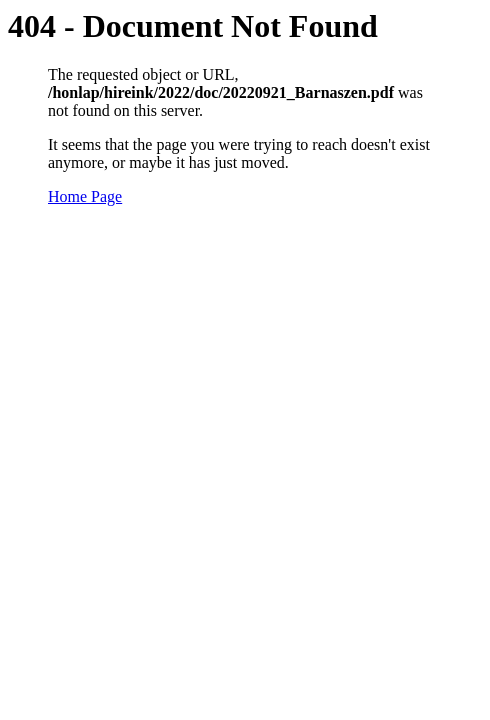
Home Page (85, 196)
